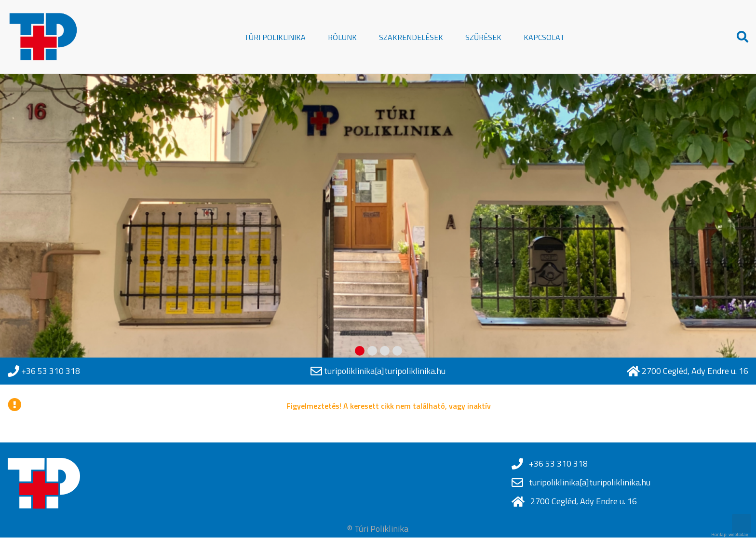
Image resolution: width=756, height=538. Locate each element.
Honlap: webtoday (730, 535)
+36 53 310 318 (51, 371)
